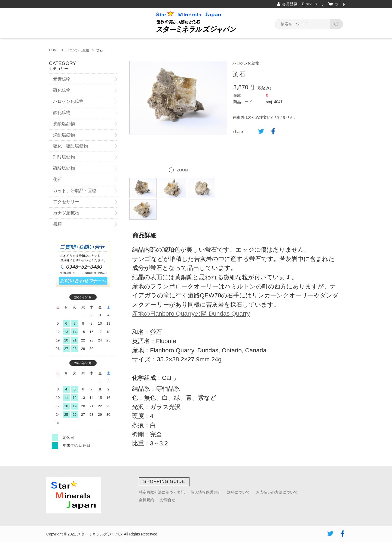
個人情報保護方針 (206, 492)
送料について (238, 492)
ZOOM (182, 164)
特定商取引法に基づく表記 (162, 492)
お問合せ (168, 500)
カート (340, 4)
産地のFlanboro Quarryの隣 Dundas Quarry (191, 307)
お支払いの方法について (277, 492)
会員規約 (146, 500)
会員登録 (290, 4)
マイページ (316, 4)
